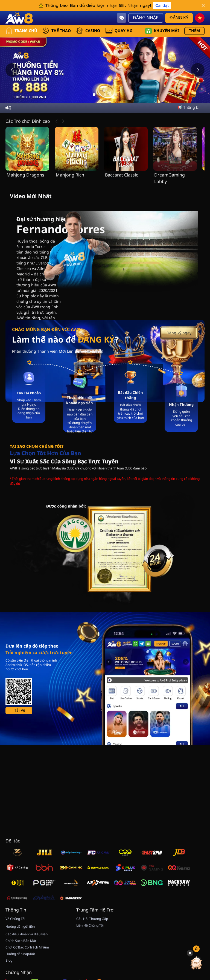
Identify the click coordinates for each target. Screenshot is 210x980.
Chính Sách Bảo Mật (21, 941)
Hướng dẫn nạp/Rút (20, 954)
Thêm (194, 31)
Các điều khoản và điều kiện (27, 934)
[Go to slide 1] (94, 95)
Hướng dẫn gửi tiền (20, 927)
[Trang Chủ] (19, 18)
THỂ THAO (57, 31)
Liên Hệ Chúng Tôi (90, 925)
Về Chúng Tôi (15, 919)
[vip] (196, 924)
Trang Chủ (21, 31)
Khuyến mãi (162, 31)
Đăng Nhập (146, 18)
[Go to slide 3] (105, 95)
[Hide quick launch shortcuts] (190, 914)
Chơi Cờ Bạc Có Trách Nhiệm (27, 947)
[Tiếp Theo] (63, 121)
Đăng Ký (179, 18)
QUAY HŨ (119, 31)
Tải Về (20, 710)
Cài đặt (162, 5)
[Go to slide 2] (100, 95)
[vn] (200, 18)
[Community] (122, 18)
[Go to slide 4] (110, 95)
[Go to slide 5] (116, 95)
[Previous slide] (12, 70)
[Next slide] (198, 70)
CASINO (88, 31)
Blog (9, 961)
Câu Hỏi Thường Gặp (92, 919)
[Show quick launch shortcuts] (196, 910)
